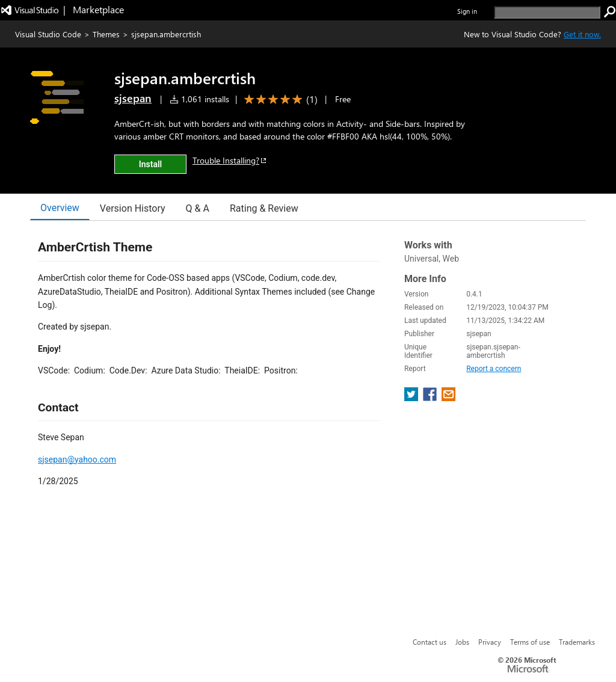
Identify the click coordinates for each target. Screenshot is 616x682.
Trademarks (577, 642)
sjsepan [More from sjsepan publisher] (133, 98)
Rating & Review (264, 208)
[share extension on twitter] (412, 398)
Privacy (490, 642)
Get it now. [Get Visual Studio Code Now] (582, 34)
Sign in (467, 11)
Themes (106, 34)
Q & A (198, 208)
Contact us (430, 642)
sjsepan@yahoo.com (77, 459)
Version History (133, 208)
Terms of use (530, 642)
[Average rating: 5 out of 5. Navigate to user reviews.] (279, 100)
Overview (60, 208)
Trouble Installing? (230, 160)
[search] (547, 12)
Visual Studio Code (48, 34)
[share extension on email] (448, 398)
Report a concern (494, 369)
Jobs (462, 642)
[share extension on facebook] (431, 398)
